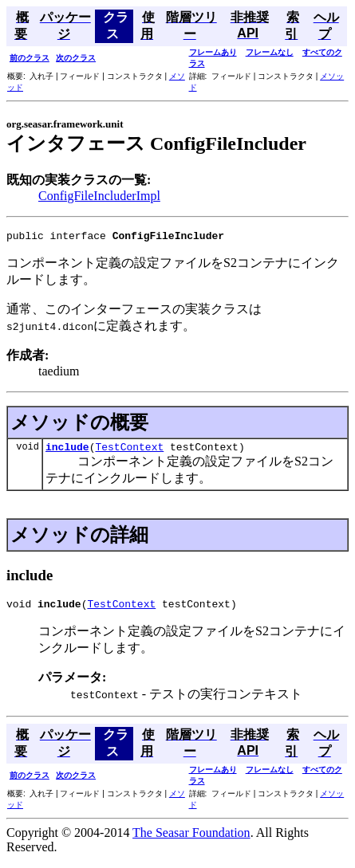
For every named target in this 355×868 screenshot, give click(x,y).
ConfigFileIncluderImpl (99, 196)
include (67, 451)
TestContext (129, 451)
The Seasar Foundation (191, 840)
